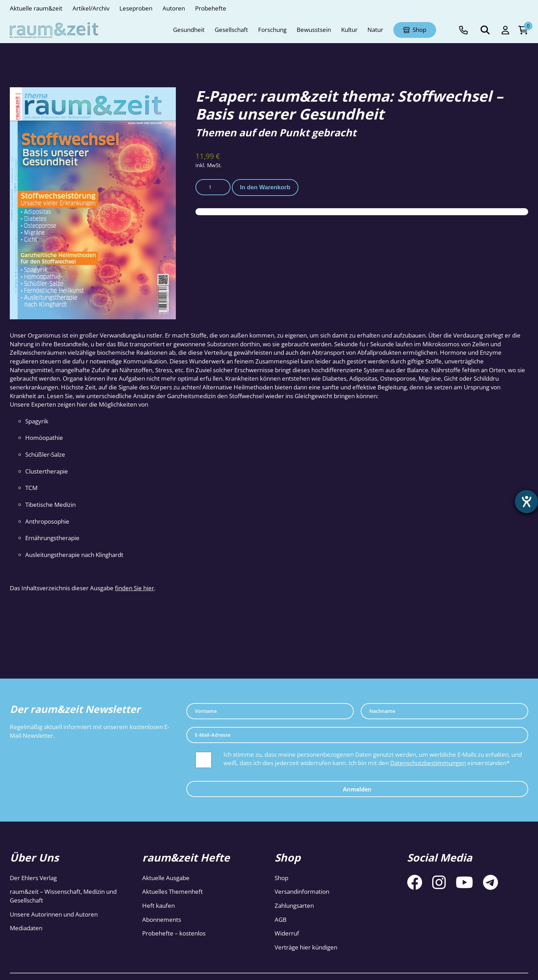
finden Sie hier (134, 588)
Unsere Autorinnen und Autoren (54, 914)
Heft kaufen (158, 906)
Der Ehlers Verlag (33, 878)
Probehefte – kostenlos (174, 933)
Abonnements (162, 920)
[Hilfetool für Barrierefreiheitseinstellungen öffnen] (526, 502)
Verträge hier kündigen (306, 947)
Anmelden (357, 789)
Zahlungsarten (294, 906)
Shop (281, 878)
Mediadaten (26, 928)
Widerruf (287, 933)
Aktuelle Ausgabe (166, 878)
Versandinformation (302, 891)
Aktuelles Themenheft (173, 891)
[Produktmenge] (213, 187)
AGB (281, 920)
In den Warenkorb (265, 187)
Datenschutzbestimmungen (428, 763)
